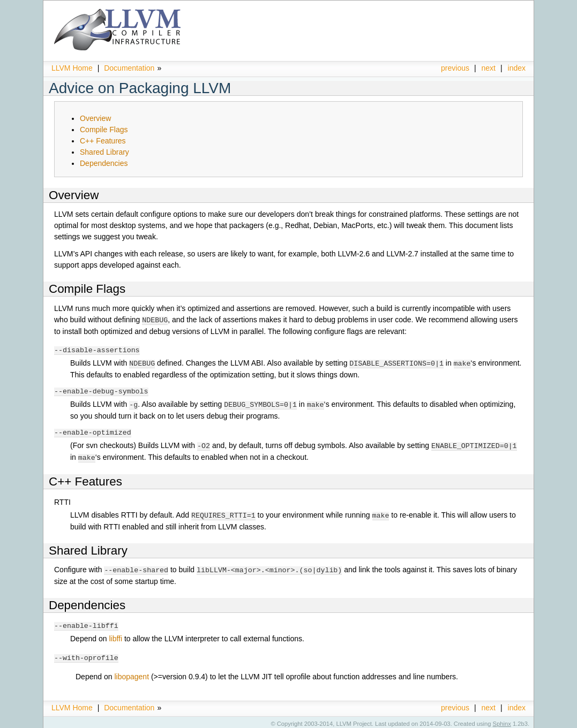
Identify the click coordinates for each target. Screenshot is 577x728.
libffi (115, 635)
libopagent (132, 673)
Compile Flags (104, 130)
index (517, 68)
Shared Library (104, 152)
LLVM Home (72, 68)
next (489, 68)
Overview (95, 118)
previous (455, 68)
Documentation (129, 68)
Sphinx (502, 720)
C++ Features (103, 141)
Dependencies (104, 163)
